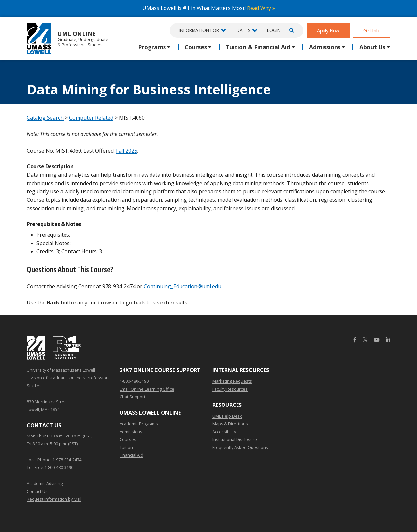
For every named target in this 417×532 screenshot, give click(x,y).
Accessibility (224, 432)
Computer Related (91, 118)
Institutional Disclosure (235, 439)
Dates (244, 30)
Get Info (372, 30)
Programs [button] (152, 47)
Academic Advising (45, 483)
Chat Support (132, 397)
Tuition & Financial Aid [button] (258, 47)
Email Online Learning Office (147, 389)
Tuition (126, 447)
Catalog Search (45, 118)
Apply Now (328, 30)
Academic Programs (139, 424)
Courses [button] (196, 47)
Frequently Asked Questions (240, 447)
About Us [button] (372, 47)
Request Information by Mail (54, 499)
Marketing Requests (232, 381)
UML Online (67, 39)
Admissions (131, 432)
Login (274, 30)
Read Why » (261, 8)
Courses (128, 439)
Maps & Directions (230, 424)
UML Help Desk (227, 416)
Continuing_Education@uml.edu (182, 286)
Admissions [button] (325, 47)
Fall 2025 (127, 151)
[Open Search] (291, 30)
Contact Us (37, 491)
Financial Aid (131, 455)
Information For (199, 30)
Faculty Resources (230, 389)
